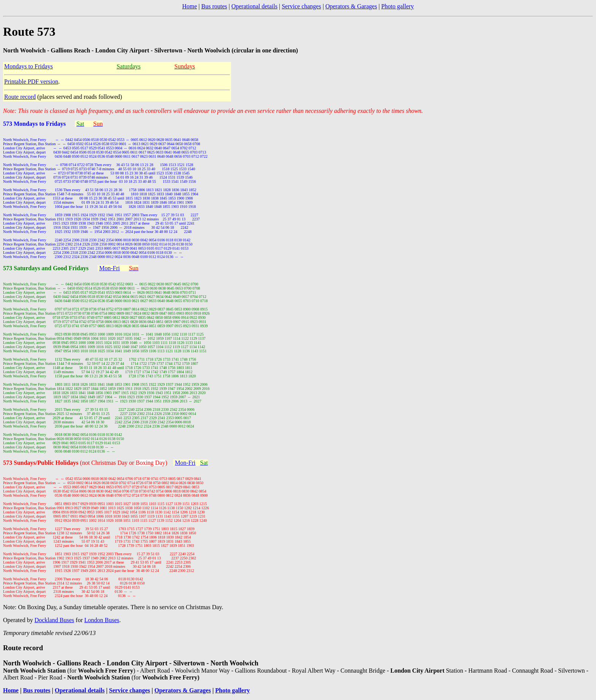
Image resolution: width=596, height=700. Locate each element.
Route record (20, 97)
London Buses (102, 620)
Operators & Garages (351, 6)
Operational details (254, 6)
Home (189, 6)
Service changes (301, 6)
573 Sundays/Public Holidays (41, 463)
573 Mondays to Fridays (35, 124)
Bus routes (214, 6)
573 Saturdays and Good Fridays (47, 268)
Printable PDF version (31, 82)
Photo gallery (398, 6)
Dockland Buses (54, 620)
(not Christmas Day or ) (124, 463)
